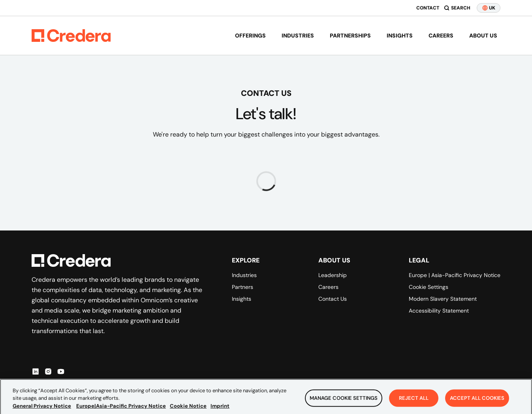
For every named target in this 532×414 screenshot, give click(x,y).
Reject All (414, 402)
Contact (428, 8)
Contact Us (333, 299)
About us (483, 36)
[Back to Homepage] (71, 36)
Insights (400, 36)
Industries (298, 36)
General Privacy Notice (42, 410)
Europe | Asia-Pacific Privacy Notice (455, 275)
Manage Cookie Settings (344, 402)
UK (489, 8)
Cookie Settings (429, 287)
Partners (243, 287)
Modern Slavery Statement (443, 299)
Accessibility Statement (439, 311)
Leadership (333, 275)
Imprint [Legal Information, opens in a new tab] (220, 410)
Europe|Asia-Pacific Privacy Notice (121, 410)
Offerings (250, 36)
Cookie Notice (188, 410)
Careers (441, 36)
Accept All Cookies (477, 402)
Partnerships (350, 36)
